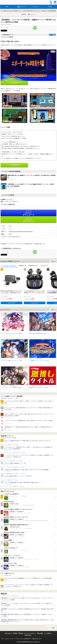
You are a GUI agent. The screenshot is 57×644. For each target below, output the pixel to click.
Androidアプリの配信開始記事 (49, 11)
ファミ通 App (6, 3)
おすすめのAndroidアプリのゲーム (31, 11)
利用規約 (15, 633)
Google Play (28, 220)
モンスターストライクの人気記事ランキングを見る (13, 486)
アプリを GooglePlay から (14, 83)
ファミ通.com (48, 633)
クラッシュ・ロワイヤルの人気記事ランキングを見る (13, 467)
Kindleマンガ (22, 266)
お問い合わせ (8, 633)
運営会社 (21, 633)
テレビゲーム (44, 266)
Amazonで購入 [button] (12, 303)
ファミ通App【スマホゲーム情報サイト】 (11, 11)
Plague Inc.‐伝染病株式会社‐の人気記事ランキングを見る (13, 474)
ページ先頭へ (52, 628)
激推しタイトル (32, 14)
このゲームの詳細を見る (9, 204)
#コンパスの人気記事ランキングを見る (10, 445)
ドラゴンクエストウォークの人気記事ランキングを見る (14, 453)
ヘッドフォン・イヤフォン (9, 266)
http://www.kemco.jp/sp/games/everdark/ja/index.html (21, 231)
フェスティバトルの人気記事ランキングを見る (12, 461)
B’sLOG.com (28, 635)
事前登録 (24, 14)
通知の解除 (40, 633)
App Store (28, 213)
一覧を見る (53, 261)
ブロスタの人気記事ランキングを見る (10, 480)
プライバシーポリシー (30, 633)
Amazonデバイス (33, 266)
